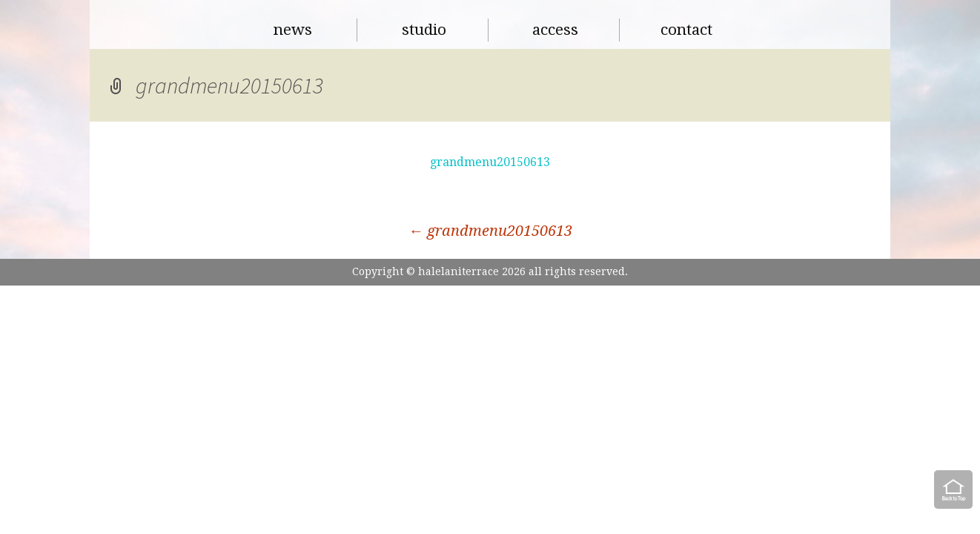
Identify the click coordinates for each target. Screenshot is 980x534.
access (555, 30)
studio (424, 30)
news (293, 30)
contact (686, 30)
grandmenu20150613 (490, 162)
